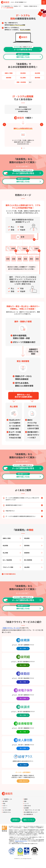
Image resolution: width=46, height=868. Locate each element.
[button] (22, 148)
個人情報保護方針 (29, 815)
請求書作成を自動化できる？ (24, 505)
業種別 (26, 799)
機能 (25, 801)
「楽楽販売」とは (7, 799)
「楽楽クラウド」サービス (11, 628)
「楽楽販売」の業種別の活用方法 (30, 6)
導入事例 (5, 801)
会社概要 (26, 808)
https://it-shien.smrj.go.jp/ (21, 841)
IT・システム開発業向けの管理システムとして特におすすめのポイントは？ (24, 499)
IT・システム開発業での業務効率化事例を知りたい (24, 516)
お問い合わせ (27, 806)
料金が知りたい (24, 511)
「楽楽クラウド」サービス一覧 (32, 810)
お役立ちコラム (7, 812)
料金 (4, 804)
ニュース (26, 804)
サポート (5, 806)
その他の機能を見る (10, 574)
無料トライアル (28, 820)
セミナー (5, 808)
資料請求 (15, 820)
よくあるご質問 (7, 810)
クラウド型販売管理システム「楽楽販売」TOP (11, 6)
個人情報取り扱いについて (31, 812)
